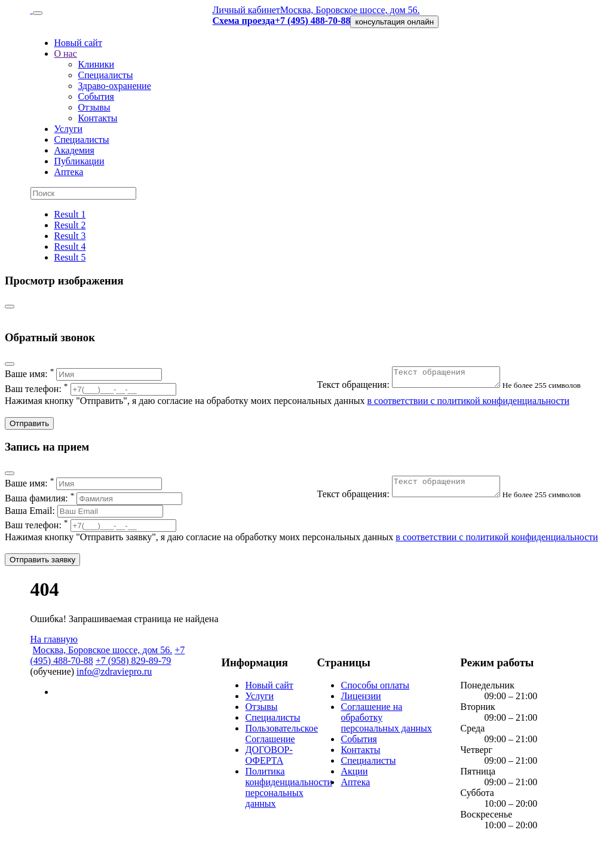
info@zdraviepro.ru (114, 671)
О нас (66, 53)
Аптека (69, 172)
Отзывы (94, 107)
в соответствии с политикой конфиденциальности (468, 401)
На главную (54, 639)
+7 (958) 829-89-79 (133, 661)
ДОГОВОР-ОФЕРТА (269, 755)
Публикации (79, 161)
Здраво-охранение (115, 86)
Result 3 (70, 236)
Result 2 (70, 225)
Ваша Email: (84, 511)
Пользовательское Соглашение (281, 734)
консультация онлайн (394, 22)
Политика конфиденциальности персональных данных (289, 787)
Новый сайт (78, 43)
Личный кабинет (246, 10)
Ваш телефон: (91, 389)
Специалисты (106, 75)
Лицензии (361, 696)
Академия (74, 150)
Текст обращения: (416, 388)
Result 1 (70, 214)
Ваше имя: (83, 374)
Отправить (29, 423)
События (96, 97)
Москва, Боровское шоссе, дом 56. (350, 10)
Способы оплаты (375, 685)
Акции (354, 771)
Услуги (69, 129)
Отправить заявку (42, 560)
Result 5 (70, 257)
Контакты (98, 118)
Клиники (96, 64)
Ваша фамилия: (94, 498)
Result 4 (70, 247)
